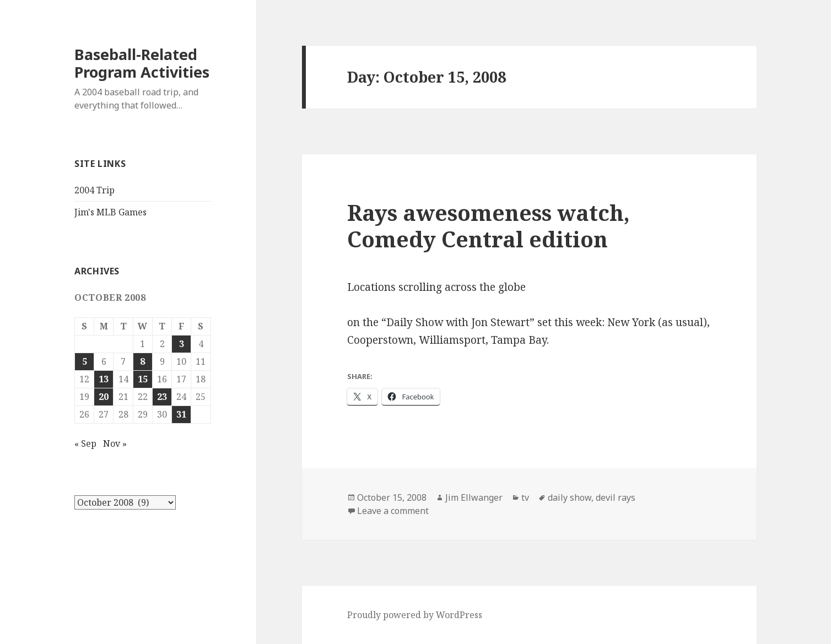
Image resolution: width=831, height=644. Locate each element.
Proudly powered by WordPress (415, 615)
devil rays (616, 497)
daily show (570, 497)
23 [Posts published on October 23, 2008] (162, 397)
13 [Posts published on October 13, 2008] (104, 379)
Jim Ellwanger (474, 497)
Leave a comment (393, 511)
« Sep (85, 443)
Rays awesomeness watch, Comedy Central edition (489, 226)
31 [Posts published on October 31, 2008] (181, 414)
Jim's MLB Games (110, 212)
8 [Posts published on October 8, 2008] (142, 361)
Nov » (115, 443)
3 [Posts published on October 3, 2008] (182, 344)
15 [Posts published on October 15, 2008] (143, 379)
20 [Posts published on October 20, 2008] (104, 397)
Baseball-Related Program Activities (142, 63)
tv (525, 497)
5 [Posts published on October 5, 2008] (85, 361)
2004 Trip (95, 190)
